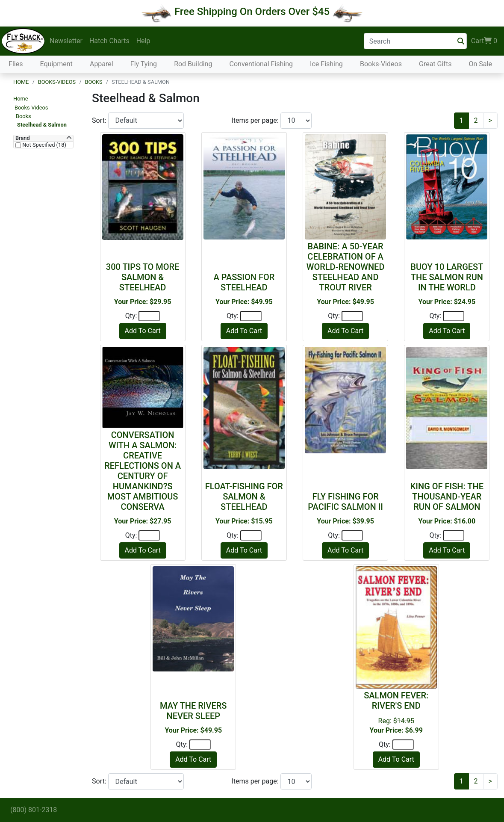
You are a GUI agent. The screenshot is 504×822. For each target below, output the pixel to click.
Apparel (102, 64)
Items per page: (256, 120)
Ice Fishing (326, 64)
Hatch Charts (109, 41)
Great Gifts (435, 64)
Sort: (100, 120)
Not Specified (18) (44, 145)
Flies (16, 64)
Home (21, 82)
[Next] (490, 121)
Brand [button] (23, 138)
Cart (484, 41)
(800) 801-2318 (34, 810)
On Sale (480, 64)
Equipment (56, 64)
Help (143, 41)
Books (93, 82)
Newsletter (66, 41)
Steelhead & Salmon (42, 125)
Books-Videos (381, 64)
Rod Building (193, 64)
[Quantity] (149, 316)
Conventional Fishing (261, 64)
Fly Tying (144, 64)
